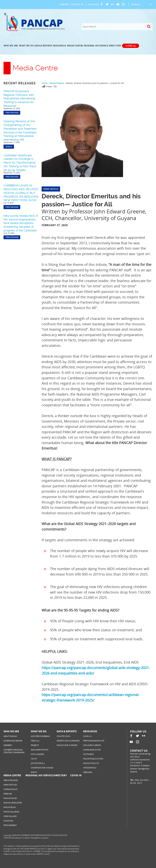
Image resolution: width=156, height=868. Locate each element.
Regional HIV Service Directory (103, 46)
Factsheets (88, 754)
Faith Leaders (37, 754)
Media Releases (11, 780)
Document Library (92, 745)
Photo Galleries (11, 812)
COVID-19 (130, 46)
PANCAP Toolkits (91, 763)
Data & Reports (43, 46)
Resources (60, 46)
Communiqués (10, 789)
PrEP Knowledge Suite (94, 741)
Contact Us (77, 4)
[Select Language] (141, 4)
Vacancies (8, 821)
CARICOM (64, 4)
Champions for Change (42, 768)
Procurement (10, 825)
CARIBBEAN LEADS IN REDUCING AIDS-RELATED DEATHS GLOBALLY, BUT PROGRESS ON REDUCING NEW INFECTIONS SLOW (21, 193)
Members (8, 745)
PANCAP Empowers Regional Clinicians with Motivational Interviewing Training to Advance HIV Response (19, 98)
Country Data (63, 736)
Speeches (8, 794)
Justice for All (38, 763)
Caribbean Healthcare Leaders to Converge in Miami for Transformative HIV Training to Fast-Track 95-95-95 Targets (20, 163)
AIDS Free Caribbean (40, 736)
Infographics (90, 768)
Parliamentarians (40, 750)
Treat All (35, 741)
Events (34, 772)
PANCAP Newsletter (13, 803)
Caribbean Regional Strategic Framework (14, 751)
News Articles (10, 785)
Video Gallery (10, 816)
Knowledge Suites (92, 750)
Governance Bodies (13, 741)
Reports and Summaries (68, 741)
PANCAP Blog (10, 807)
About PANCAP (10, 736)
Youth (34, 759)
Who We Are (11, 46)
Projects (35, 745)
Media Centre (75, 46)
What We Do (26, 46)
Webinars (88, 772)
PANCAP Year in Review (67, 745)
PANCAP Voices (10, 798)
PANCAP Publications (93, 759)
